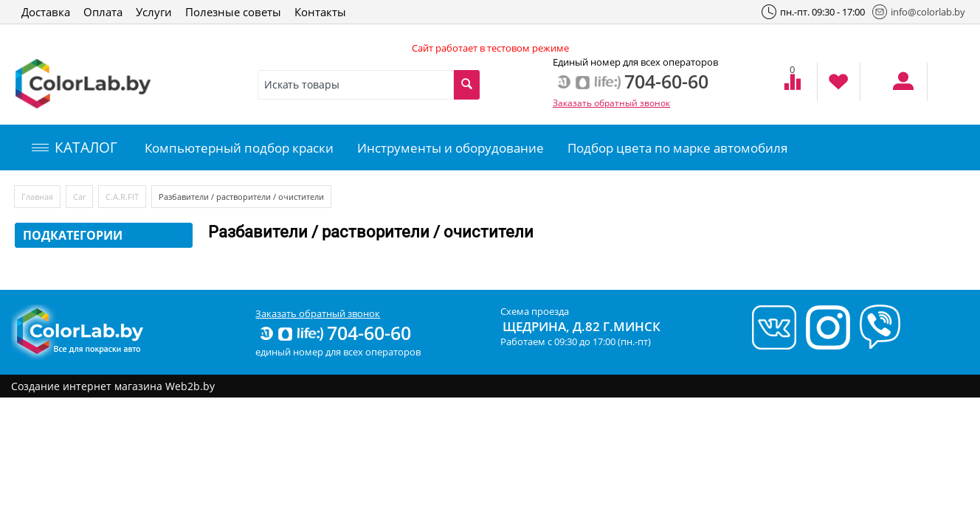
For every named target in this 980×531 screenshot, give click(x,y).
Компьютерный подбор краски (239, 148)
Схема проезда (535, 311)
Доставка (46, 12)
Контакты (320, 12)
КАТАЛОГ (75, 147)
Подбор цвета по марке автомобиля (677, 148)
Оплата (103, 12)
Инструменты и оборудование (451, 148)
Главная (37, 197)
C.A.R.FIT (122, 197)
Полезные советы (233, 12)
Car (79, 197)
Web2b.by (190, 386)
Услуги (154, 12)
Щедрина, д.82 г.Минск (582, 326)
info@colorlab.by (919, 12)
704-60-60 (334, 333)
